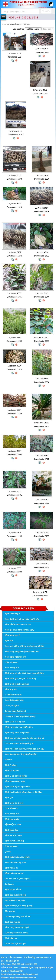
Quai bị (8, 852)
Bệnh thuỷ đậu (11, 830)
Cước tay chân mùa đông (16, 933)
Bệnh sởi (9, 641)
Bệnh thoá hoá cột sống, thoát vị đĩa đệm (23, 792)
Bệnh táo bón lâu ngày (15, 781)
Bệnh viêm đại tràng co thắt (17, 787)
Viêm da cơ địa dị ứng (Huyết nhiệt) (21, 754)
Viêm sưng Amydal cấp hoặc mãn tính (22, 651)
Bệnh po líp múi (12, 770)
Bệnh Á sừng (11, 765)
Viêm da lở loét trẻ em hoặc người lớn (22, 619)
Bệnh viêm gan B (12, 635)
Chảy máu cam (11, 662)
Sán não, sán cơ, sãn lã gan (17, 879)
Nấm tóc (8, 760)
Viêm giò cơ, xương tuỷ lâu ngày (19, 630)
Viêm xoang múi (12, 668)
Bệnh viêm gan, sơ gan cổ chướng (20, 679)
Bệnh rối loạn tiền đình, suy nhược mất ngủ (24, 749)
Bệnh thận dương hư (14, 873)
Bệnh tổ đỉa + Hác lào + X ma (18, 624)
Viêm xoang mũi (12, 814)
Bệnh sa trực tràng (13, 835)
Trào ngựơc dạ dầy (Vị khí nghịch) (20, 716)
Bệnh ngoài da (11, 868)
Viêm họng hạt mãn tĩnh (15, 657)
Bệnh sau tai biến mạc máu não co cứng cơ (24, 738)
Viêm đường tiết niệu (14, 700)
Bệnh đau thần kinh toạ (15, 895)
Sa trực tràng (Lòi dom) (15, 711)
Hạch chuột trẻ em (13, 889)
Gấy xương (10, 911)
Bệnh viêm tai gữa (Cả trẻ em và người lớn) (24, 673)
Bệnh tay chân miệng (14, 841)
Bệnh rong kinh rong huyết (17, 927)
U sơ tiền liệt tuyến (13, 695)
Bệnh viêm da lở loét (14, 803)
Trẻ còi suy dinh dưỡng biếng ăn (19, 743)
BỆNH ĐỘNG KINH (13, 825)
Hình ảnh (14, 24)
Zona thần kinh (11, 808)
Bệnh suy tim (11, 689)
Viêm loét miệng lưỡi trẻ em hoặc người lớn (24, 646)
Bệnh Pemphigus (12, 614)
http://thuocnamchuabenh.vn (23, 978)
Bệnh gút (9, 798)
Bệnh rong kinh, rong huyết (17, 733)
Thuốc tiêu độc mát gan (15, 944)
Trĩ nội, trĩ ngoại (12, 706)
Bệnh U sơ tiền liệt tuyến (16, 776)
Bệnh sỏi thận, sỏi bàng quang (19, 906)
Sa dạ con (9, 884)
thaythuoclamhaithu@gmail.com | (23, 974)
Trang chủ (6, 24)
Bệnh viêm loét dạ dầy (15, 722)
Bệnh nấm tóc (11, 938)
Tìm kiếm (46, 11)
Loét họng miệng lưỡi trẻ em (18, 917)
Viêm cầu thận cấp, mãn (15, 862)
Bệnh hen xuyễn (12, 819)
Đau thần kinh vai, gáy (15, 900)
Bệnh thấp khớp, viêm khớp (17, 857)
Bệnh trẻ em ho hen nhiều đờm (19, 727)
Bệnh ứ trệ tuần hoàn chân (17, 684)
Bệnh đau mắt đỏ (12, 922)
